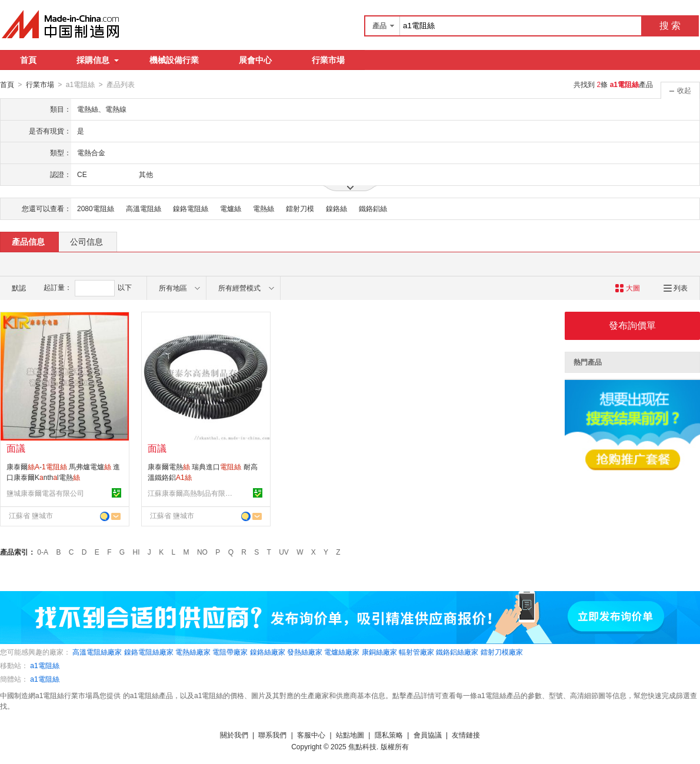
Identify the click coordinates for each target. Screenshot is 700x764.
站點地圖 (350, 735)
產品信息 (28, 241)
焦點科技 (362, 746)
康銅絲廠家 (379, 652)
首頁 (28, 60)
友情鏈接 (466, 735)
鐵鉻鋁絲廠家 (457, 652)
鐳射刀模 (300, 208)
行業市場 (328, 60)
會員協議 (428, 735)
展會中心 (255, 60)
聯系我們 (272, 735)
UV (284, 552)
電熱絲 (264, 208)
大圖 (627, 288)
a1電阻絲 (44, 665)
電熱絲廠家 (193, 652)
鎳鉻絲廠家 (268, 652)
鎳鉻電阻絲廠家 (149, 652)
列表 (676, 288)
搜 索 (670, 26)
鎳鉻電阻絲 (191, 208)
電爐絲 (231, 208)
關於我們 (234, 735)
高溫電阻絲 (144, 208)
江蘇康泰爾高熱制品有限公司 (192, 493)
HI (136, 552)
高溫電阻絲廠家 (97, 652)
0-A (43, 552)
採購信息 (98, 60)
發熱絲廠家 (305, 652)
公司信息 (86, 241)
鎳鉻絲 (336, 208)
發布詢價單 (632, 325)
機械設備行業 (174, 60)
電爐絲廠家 (342, 652)
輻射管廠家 (416, 652)
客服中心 (311, 735)
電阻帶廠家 (230, 652)
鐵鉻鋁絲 (373, 208)
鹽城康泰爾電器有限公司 (45, 493)
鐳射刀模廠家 (502, 652)
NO (202, 552)
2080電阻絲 (96, 208)
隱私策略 (389, 735)
